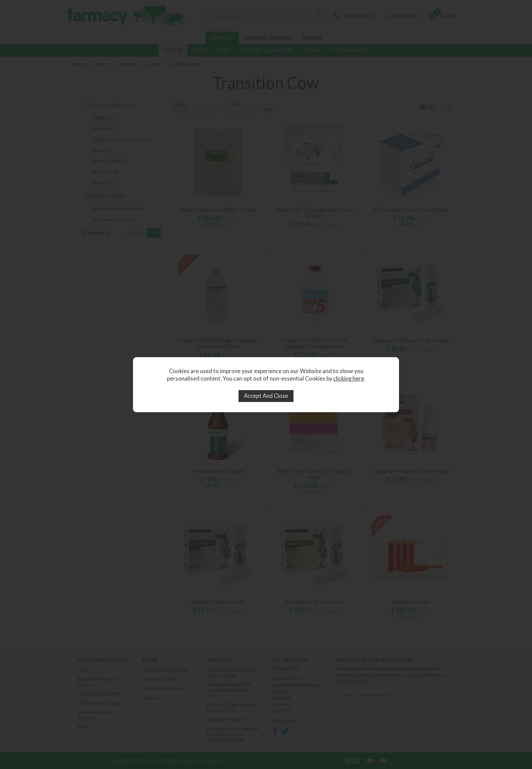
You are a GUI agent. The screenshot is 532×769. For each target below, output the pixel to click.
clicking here (349, 379)
